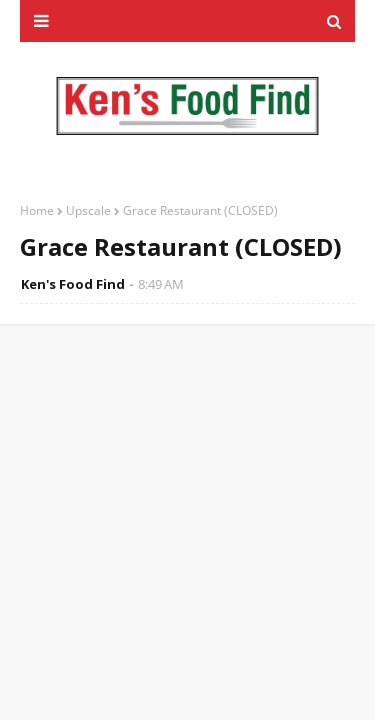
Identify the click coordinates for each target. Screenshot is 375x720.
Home (37, 210)
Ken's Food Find (73, 284)
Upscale (88, 210)
